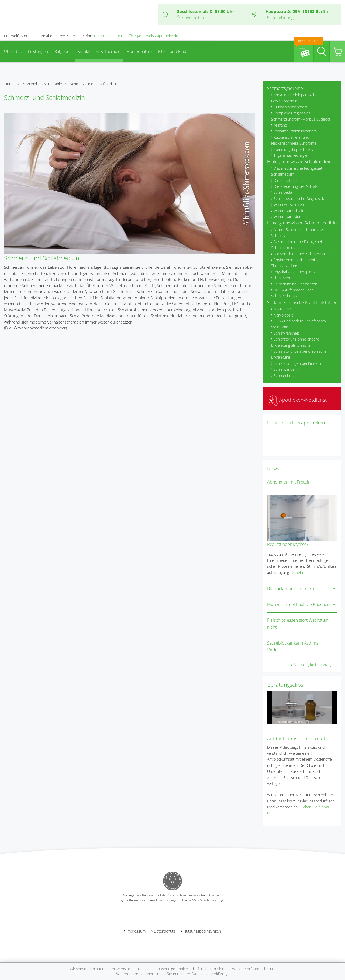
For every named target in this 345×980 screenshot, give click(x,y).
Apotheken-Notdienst (297, 400)
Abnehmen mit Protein (289, 482)
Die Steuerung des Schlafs (296, 186)
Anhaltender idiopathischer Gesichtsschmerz (295, 98)
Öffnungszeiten (190, 18)
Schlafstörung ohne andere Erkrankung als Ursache (295, 342)
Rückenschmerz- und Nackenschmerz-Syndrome (294, 140)
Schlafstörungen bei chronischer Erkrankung (300, 354)
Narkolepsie (284, 315)
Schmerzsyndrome (285, 88)
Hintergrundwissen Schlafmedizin (299, 162)
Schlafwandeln (286, 369)
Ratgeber (63, 51)
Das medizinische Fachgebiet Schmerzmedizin (297, 245)
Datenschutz (165, 931)
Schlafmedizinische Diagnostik (299, 198)
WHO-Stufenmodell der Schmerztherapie (292, 293)
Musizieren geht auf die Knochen (298, 604)
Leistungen (38, 51)
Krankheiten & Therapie (99, 51)
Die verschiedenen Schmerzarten (302, 254)
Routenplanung (280, 18)
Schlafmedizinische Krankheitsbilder (302, 302)
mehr (299, 572)
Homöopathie (139, 51)
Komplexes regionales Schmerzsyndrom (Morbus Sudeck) (301, 116)
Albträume (282, 309)
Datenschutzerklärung (210, 974)
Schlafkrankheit (286, 333)
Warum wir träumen (290, 217)
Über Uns (13, 51)
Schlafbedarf (284, 192)
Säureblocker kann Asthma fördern (293, 646)
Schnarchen (284, 375)
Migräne (280, 125)
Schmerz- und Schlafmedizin (94, 84)
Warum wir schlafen (290, 211)
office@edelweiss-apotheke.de (152, 36)
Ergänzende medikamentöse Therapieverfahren (296, 263)
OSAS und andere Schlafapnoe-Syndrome (299, 324)
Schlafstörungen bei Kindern (297, 363)
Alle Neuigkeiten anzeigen (315, 665)
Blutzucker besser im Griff (292, 588)
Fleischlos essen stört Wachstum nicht (298, 624)
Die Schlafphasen (288, 180)
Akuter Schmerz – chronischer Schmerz (298, 232)
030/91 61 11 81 (108, 36)
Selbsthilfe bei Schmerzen (295, 284)
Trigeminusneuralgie (290, 155)
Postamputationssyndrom (295, 131)
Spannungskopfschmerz (294, 149)
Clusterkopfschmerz (290, 107)
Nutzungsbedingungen (202, 931)
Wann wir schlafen (289, 204)
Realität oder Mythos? (288, 544)
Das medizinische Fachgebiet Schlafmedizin (297, 171)
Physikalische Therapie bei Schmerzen (294, 275)
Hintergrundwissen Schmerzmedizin (302, 223)
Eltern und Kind (172, 51)
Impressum (136, 931)
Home (9, 84)
